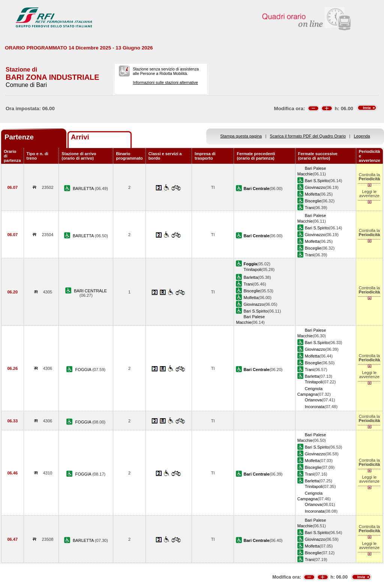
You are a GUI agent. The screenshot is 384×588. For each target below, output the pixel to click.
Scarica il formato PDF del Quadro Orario (308, 136)
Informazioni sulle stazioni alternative (165, 82)
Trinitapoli (252, 269)
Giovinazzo (315, 187)
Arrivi (80, 137)
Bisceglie (313, 201)
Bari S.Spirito (317, 181)
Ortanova (313, 400)
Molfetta (312, 194)
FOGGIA (84, 370)
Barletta (250, 277)
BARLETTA (84, 189)
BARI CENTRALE (90, 291)
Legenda (362, 136)
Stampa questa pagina (241, 136)
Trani (310, 208)
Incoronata (315, 407)
